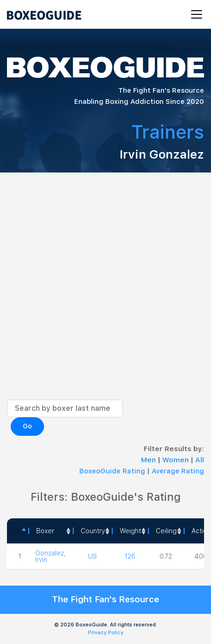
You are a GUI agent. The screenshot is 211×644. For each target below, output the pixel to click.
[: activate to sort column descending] (18, 531)
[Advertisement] (105, 293)
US (93, 556)
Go (27, 426)
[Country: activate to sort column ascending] (92, 531)
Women (176, 460)
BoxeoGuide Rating (112, 471)
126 (130, 556)
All (200, 460)
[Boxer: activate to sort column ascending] (51, 531)
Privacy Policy (106, 633)
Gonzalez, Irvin (51, 556)
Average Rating (178, 471)
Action (201, 531)
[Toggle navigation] (194, 14)
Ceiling (166, 531)
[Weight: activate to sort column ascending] (130, 531)
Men (149, 460)
